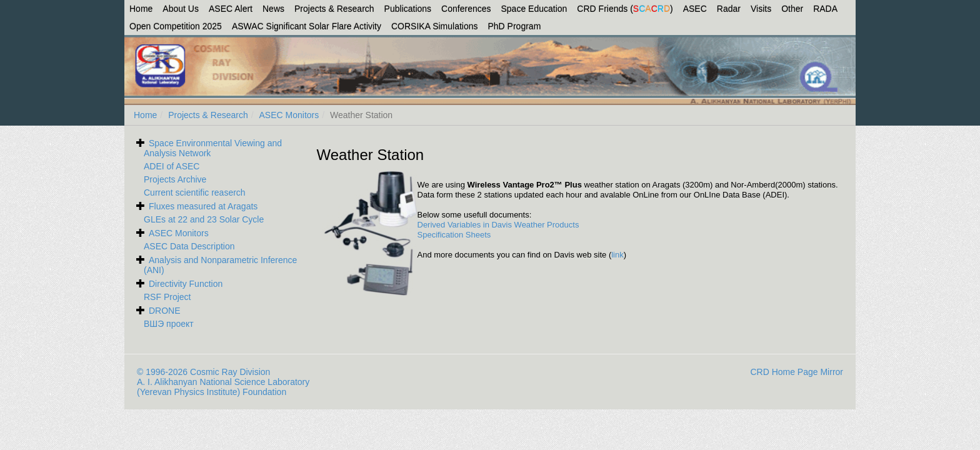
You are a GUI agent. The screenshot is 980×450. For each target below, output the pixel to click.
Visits (761, 9)
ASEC (695, 9)
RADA (825, 9)
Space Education (534, 9)
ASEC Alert (231, 9)
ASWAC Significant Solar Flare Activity (307, 26)
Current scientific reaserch (195, 192)
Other (792, 9)
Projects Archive (175, 179)
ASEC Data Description (189, 246)
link (617, 255)
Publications (408, 9)
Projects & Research (334, 9)
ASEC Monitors (289, 115)
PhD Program (515, 26)
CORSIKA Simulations (435, 26)
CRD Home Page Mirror (797, 372)
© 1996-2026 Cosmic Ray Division (203, 372)
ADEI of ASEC (172, 166)
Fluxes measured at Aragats (203, 206)
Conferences (466, 9)
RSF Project (167, 297)
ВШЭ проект (169, 324)
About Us (181, 9)
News (273, 9)
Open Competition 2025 (176, 26)
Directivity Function (186, 284)
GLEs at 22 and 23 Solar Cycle (204, 219)
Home (141, 9)
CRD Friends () (625, 9)
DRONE (165, 311)
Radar (729, 9)
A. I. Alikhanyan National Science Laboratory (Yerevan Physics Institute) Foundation (223, 387)
